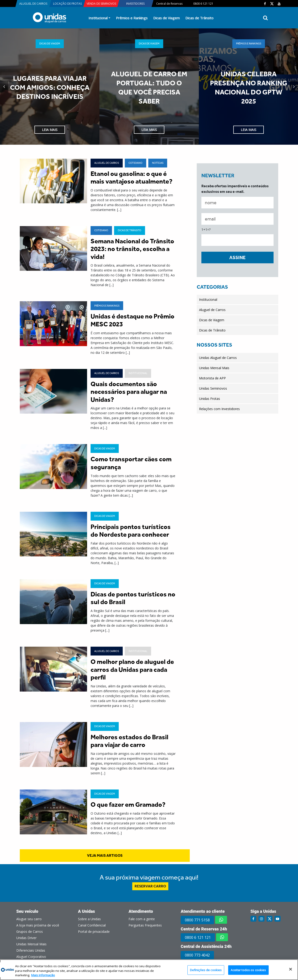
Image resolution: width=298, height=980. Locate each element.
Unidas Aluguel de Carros (218, 358)
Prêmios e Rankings (132, 18)
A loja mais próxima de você (38, 925)
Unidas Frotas (210, 399)
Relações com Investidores (219, 409)
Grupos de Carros (30, 932)
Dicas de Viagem (166, 18)
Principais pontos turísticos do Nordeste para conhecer (131, 531)
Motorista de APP (212, 378)
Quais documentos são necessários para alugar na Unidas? (129, 392)
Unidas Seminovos (213, 388)
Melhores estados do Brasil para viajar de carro (129, 741)
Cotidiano (135, 163)
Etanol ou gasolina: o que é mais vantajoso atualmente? (132, 178)
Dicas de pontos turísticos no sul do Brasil (133, 598)
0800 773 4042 (197, 955)
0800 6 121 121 (198, 937)
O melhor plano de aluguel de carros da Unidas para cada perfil (132, 669)
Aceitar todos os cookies (248, 970)
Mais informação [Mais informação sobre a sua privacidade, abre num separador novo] (43, 975)
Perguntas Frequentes (145, 925)
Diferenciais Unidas (31, 950)
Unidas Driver (26, 938)
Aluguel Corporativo (31, 957)
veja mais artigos (105, 855)
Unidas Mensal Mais (214, 368)
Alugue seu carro (29, 919)
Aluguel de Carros (107, 163)
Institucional (98, 18)
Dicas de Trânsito (199, 18)
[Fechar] (291, 969)
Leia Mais (50, 130)
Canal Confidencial (92, 925)
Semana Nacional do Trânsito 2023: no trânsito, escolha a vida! (132, 249)
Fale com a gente (142, 919)
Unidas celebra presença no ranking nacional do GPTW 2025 (249, 87)
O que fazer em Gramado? (128, 804)
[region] (149, 970)
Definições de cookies (206, 970)
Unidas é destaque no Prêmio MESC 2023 (132, 320)
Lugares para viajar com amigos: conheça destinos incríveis (50, 87)
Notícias (158, 163)
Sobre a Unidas (89, 919)
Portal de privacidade (94, 932)
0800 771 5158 (197, 920)
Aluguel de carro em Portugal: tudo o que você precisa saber (149, 87)
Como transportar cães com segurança (131, 463)
